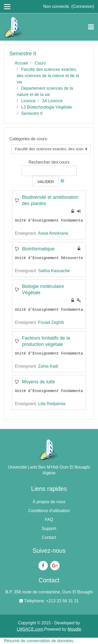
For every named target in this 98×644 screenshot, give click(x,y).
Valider (46, 182)
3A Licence (52, 101)
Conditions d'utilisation (49, 511)
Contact (49, 537)
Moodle (74, 629)
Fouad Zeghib (51, 322)
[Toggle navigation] (91, 27)
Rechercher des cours (49, 162)
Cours (40, 63)
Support (49, 528)
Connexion (83, 6)
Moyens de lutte (39, 382)
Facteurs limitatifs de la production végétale (46, 341)
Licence (28, 101)
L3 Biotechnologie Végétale (47, 107)
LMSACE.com (30, 629)
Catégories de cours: (29, 139)
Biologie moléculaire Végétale (43, 289)
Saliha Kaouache (54, 271)
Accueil (21, 63)
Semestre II (32, 113)
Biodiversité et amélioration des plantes (50, 200)
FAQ (49, 520)
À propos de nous (49, 502)
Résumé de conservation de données (39, 641)
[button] (64, 181)
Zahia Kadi (48, 366)
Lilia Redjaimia (52, 404)
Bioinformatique (38, 249)
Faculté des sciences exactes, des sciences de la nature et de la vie (48, 76)
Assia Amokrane (53, 233)
